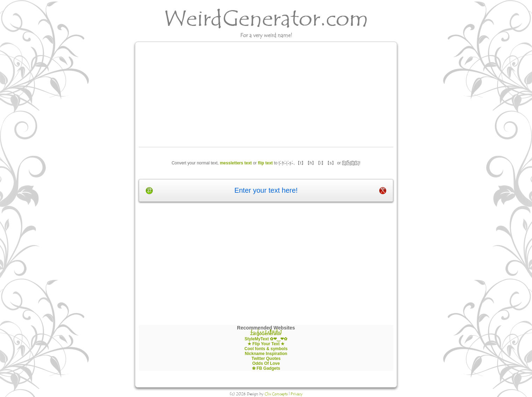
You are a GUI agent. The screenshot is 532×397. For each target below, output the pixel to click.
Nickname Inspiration (266, 354)
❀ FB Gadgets (266, 368)
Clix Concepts (276, 394)
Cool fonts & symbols (266, 349)
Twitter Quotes (266, 359)
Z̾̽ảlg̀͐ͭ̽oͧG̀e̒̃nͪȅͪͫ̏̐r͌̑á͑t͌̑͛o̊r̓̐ (266, 334)
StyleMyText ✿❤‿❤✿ (266, 339)
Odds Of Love (266, 363)
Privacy (297, 394)
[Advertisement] (266, 94)
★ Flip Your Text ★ (266, 344)
